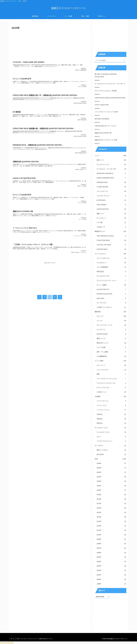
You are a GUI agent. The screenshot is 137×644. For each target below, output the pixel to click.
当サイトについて (22, 639)
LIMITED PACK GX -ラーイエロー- (106, 126)
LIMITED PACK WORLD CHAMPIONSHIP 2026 (110, 98)
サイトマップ (33, 639)
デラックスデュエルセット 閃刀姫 (106, 91)
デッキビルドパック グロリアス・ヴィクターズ (110, 84)
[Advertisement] (50, 44)
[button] (124, 60)
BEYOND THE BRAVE (102, 119)
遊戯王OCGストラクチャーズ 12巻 (106, 140)
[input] (110, 60)
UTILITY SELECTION (102, 105)
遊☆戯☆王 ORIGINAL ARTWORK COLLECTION (106, 75)
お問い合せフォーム (45, 639)
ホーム (13, 639)
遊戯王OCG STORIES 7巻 (103, 133)
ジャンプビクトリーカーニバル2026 (106, 112)
